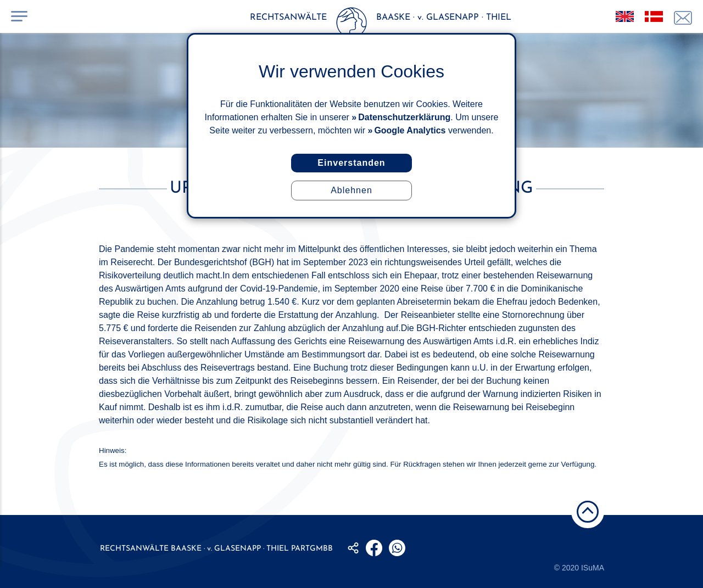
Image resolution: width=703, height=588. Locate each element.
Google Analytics (410, 130)
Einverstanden (351, 163)
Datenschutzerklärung (404, 117)
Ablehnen (351, 190)
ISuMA (593, 568)
